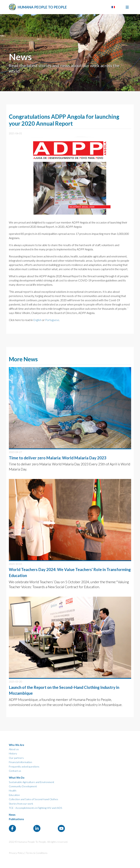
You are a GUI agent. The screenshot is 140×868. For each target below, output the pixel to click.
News (12, 815)
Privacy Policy (16, 853)
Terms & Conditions (37, 853)
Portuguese (52, 320)
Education (14, 795)
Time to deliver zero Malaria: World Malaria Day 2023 (58, 458)
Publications (16, 819)
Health (13, 791)
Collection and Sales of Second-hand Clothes (33, 799)
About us (14, 749)
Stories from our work (21, 804)
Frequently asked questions (24, 767)
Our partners (16, 758)
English (37, 320)
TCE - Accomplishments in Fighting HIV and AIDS (36, 808)
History (13, 753)
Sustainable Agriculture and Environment (32, 782)
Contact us (15, 771)
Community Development (23, 786)
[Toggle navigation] (127, 7)
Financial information (20, 762)
